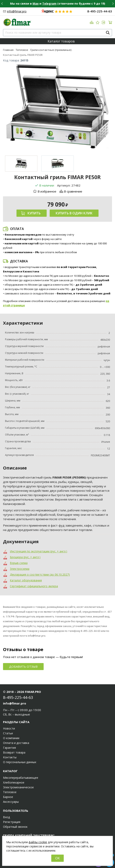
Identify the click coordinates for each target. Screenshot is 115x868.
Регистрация (12, 822)
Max (36, 4)
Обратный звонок (15, 827)
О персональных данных (20, 762)
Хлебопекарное (14, 783)
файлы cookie (38, 842)
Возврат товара (14, 753)
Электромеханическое (18, 787)
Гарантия (9, 748)
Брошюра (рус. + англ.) (25, 557)
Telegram (49, 4)
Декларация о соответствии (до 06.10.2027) (40, 574)
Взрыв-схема (19, 563)
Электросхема (20, 569)
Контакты (10, 757)
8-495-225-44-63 (100, 11)
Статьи (8, 733)
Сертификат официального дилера (34, 586)
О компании (11, 738)
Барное (8, 797)
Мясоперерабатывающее (21, 778)
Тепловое (10, 792)
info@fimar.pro (17, 11)
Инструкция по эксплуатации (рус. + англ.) (39, 551)
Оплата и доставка (16, 743)
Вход (6, 817)
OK (57, 858)
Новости (9, 729)
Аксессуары (11, 802)
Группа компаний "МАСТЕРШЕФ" (29, 835)
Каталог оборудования (26, 580)
